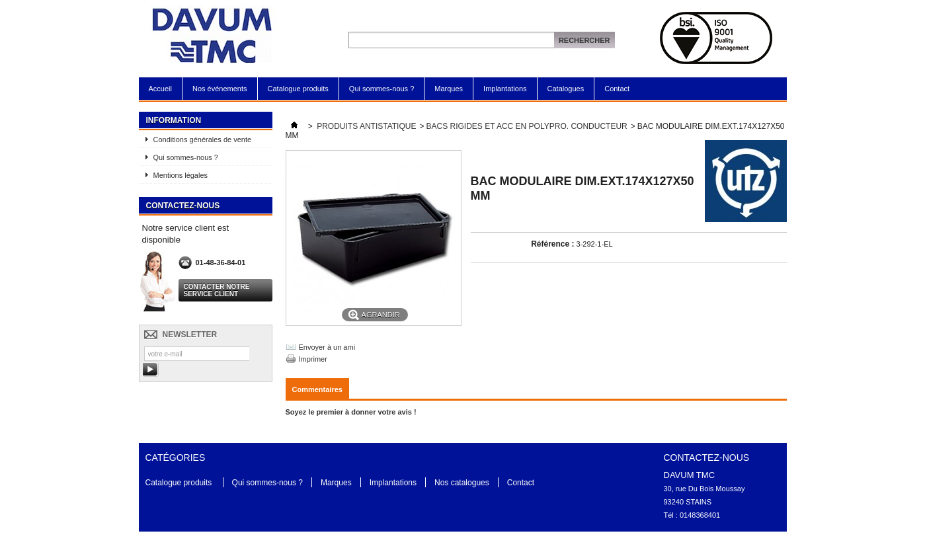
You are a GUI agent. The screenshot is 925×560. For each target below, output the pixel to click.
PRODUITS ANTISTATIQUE (366, 126)
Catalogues (566, 89)
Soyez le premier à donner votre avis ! (351, 412)
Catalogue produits (298, 89)
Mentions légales (181, 175)
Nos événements (220, 89)
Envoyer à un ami (327, 347)
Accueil (160, 89)
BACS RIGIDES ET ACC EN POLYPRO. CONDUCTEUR (526, 126)
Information (174, 120)
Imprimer (313, 359)
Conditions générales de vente (203, 140)
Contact (617, 89)
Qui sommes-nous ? (382, 89)
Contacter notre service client (217, 290)
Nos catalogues (462, 483)
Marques (449, 89)
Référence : (552, 244)
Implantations (505, 89)
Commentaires (317, 389)
